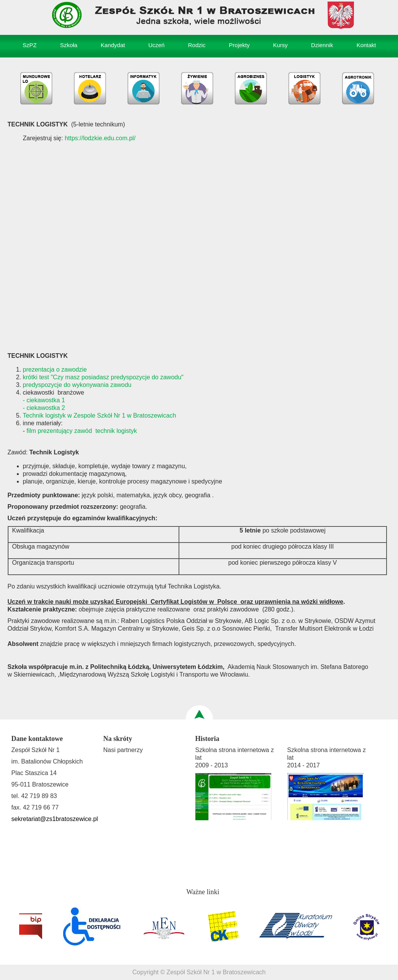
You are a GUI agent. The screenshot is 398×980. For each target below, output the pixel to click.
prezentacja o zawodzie (55, 370)
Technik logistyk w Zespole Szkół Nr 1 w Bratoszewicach (100, 415)
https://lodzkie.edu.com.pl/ (100, 138)
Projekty (239, 45)
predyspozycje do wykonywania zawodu (77, 385)
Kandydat (113, 45)
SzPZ (30, 45)
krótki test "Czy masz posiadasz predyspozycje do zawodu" (103, 377)
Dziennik (322, 45)
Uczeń (156, 45)
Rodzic (197, 45)
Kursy (280, 45)
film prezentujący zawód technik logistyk (82, 431)
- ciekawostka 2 (44, 408)
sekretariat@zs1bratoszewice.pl (55, 819)
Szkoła (69, 45)
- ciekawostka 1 (44, 400)
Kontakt (366, 45)
